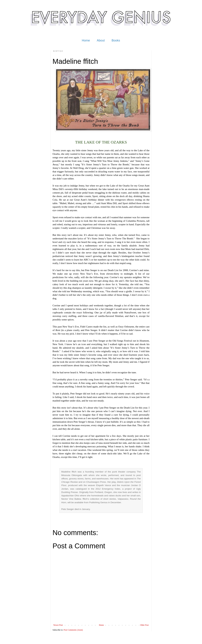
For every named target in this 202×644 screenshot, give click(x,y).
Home (86, 40)
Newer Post (58, 625)
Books (116, 40)
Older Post (144, 625)
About (101, 40)
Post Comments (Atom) (73, 630)
